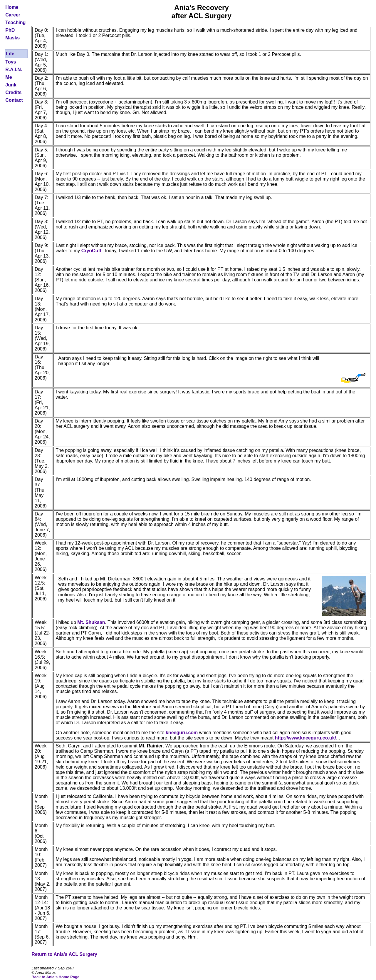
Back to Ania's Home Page (55, 977)
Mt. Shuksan (91, 622)
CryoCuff (91, 251)
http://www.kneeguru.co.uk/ (305, 738)
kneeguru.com (182, 733)
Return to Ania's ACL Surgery (64, 954)
